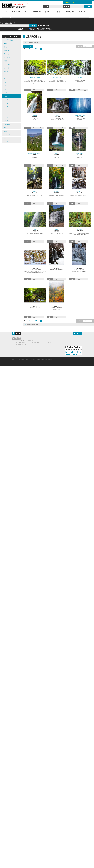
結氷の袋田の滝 (79, 267)
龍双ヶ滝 (80, 77)
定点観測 (8, 124)
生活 (5, 138)
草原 (7, 117)
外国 (5, 128)
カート (28, 14)
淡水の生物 (7, 57)
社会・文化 (7, 135)
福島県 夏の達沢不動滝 (35, 77)
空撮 (5, 131)
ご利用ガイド (38, 14)
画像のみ (33, 29)
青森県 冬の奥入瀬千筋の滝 (35, 267)
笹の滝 (34, 191)
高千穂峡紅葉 (57, 191)
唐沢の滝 (57, 267)
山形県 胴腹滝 (80, 229)
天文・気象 (7, 64)
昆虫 (5, 47)
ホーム (6, 14)
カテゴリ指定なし (9, 40)
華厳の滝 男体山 (79, 153)
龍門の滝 (58, 115)
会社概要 (37, 342)
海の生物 (7, 54)
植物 (5, 43)
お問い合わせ (60, 14)
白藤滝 (35, 305)
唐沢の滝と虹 (79, 191)
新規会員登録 (72, 14)
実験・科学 (7, 68)
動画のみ (50, 29)
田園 (7, 121)
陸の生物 (7, 50)
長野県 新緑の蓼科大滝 (58, 77)
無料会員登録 (70, 2)
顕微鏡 (6, 72)
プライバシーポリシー (56, 342)
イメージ (7, 142)
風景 (5, 79)
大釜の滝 (57, 153)
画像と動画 (41, 29)
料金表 (49, 14)
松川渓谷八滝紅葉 (57, 305)
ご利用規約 (21, 342)
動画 (83, 14)
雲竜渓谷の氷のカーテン (80, 115)
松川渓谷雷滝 (34, 115)
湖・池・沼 (8, 93)
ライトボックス (17, 14)
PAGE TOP (78, 333)
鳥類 (5, 61)
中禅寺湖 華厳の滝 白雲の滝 (34, 153)
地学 (5, 75)
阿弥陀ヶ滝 (35, 229)
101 (36, 49)
